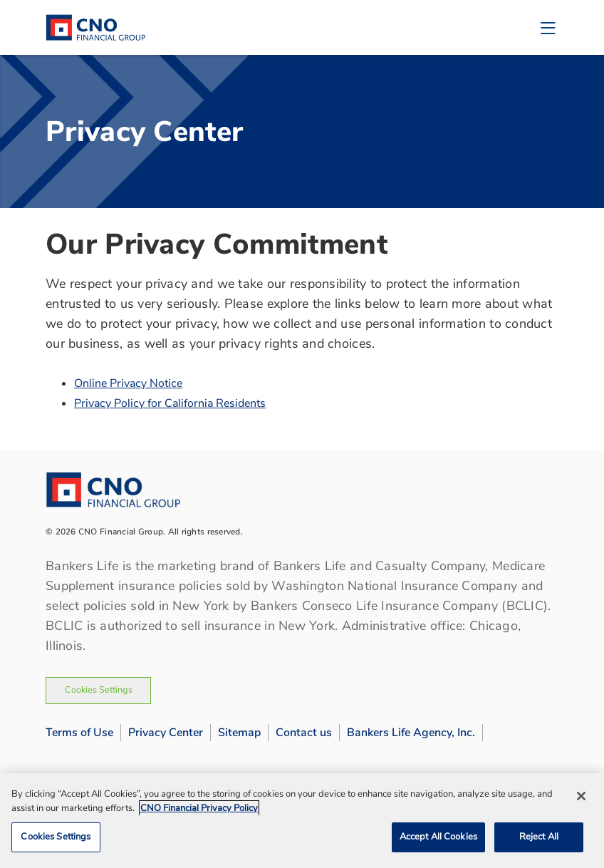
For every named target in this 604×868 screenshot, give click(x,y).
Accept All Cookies (438, 837)
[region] (302, 821)
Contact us (304, 733)
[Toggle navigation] (548, 27)
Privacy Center (166, 733)
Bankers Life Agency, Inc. (411, 733)
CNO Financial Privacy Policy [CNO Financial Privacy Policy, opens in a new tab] (199, 808)
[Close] (581, 796)
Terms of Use (79, 733)
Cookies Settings (99, 690)
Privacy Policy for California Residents (170, 403)
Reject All (539, 837)
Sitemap (239, 733)
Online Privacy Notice (128, 383)
